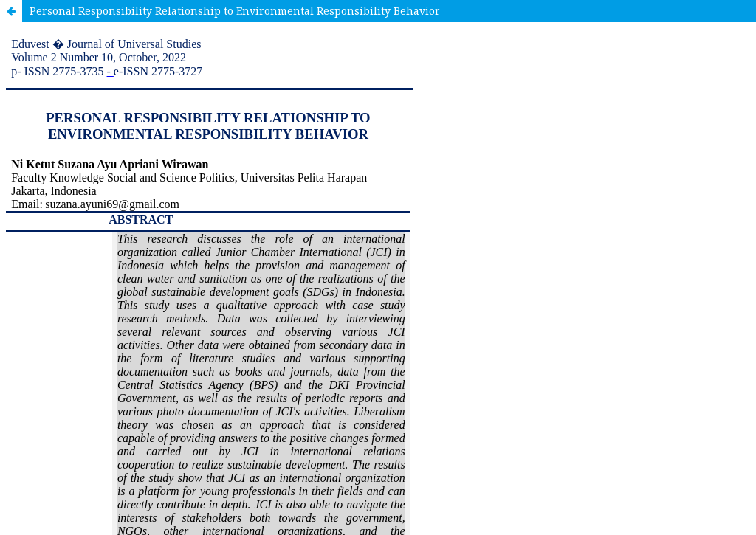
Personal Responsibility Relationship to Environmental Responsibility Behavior (235, 11)
